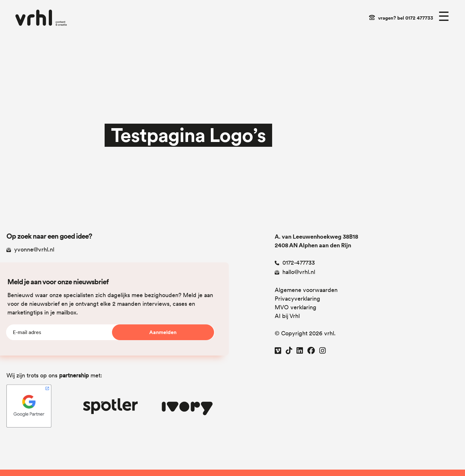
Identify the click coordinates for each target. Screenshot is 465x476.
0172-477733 (295, 263)
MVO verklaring (296, 307)
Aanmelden (163, 332)
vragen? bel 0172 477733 (406, 18)
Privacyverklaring (297, 299)
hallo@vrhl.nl (295, 272)
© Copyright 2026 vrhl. (305, 333)
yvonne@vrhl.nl (30, 249)
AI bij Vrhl (287, 316)
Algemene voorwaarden (306, 290)
